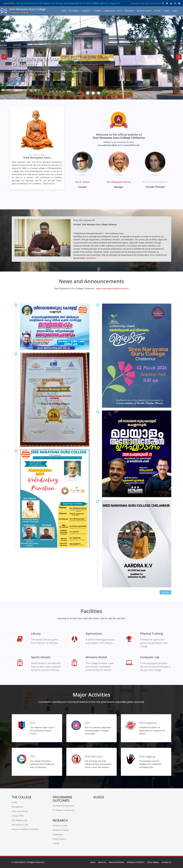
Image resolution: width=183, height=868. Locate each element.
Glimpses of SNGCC (136, 862)
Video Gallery (153, 862)
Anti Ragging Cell (19, 820)
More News (165, 592)
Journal (56, 844)
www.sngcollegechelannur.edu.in (112, 289)
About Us (102, 862)
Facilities (98, 11)
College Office (18, 816)
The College (74, 11)
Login (176, 11)
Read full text (49, 184)
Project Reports (59, 839)
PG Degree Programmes (64, 810)
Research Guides (60, 826)
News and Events (116, 862)
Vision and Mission (20, 811)
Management (17, 807)
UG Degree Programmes (64, 806)
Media (167, 11)
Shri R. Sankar (82, 182)
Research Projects (61, 830)
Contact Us (166, 862)
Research (130, 11)
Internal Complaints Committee (25, 829)
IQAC (120, 11)
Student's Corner (144, 11)
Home (64, 11)
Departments (110, 11)
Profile (15, 802)
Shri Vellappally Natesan (119, 182)
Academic (87, 11)
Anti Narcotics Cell (20, 825)
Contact (158, 11)
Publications (58, 835)
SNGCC (22, 862)
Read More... (92, 258)
